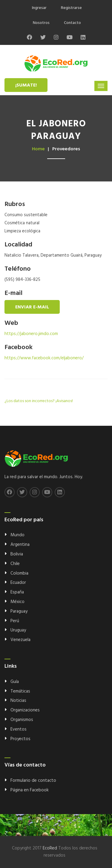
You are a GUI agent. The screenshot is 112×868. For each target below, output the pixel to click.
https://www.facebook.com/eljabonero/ (44, 358)
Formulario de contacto (33, 781)
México (17, 602)
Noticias (18, 701)
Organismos (22, 720)
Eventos (19, 729)
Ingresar (39, 8)
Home (38, 149)
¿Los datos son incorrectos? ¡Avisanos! (39, 401)
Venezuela (20, 640)
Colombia (19, 573)
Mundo (17, 535)
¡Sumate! (26, 85)
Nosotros (41, 23)
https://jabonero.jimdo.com (31, 334)
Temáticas (20, 691)
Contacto (72, 23)
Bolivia (17, 554)
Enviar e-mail (32, 307)
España (17, 592)
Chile (15, 564)
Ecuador (18, 583)
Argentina (20, 545)
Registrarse (71, 8)
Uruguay (18, 630)
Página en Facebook (30, 790)
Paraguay (19, 611)
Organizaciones (25, 710)
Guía (15, 682)
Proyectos (20, 739)
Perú (15, 621)
